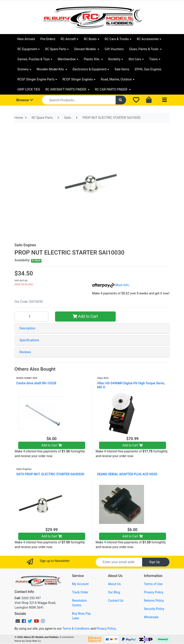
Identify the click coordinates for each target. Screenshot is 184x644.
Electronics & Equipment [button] (90, 69)
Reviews (25, 352)
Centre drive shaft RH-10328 (36, 383)
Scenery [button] (23, 69)
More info (110, 285)
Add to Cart (85, 316)
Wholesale (151, 617)
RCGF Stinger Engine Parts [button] (36, 79)
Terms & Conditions (76, 629)
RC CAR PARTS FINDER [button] (112, 89)
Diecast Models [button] (85, 49)
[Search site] (121, 100)
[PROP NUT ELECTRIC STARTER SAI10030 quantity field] (31, 316)
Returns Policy (154, 601)
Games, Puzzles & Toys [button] (34, 59)
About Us (114, 584)
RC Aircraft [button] (68, 39)
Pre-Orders (48, 39)
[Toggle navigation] (164, 100)
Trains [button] (153, 59)
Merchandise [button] (67, 59)
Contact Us (116, 601)
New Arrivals (26, 39)
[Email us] (18, 621)
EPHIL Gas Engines (148, 69)
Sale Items (122, 69)
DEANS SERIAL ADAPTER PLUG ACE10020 (127, 474)
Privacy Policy (153, 592)
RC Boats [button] (90, 39)
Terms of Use (153, 584)
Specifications (29, 340)
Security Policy (154, 609)
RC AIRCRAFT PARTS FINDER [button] (66, 89)
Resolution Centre (79, 603)
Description (28, 328)
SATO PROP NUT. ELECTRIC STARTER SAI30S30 (50, 474)
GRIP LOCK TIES (29, 89)
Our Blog (114, 592)
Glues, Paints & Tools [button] (144, 49)
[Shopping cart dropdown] (149, 100)
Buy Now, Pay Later (81, 616)
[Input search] (79, 100)
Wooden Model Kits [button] (51, 69)
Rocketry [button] (114, 59)
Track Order (80, 592)
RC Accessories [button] (148, 39)
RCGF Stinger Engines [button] (78, 79)
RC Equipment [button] (27, 49)
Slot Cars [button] (135, 59)
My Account (80, 584)
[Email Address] (119, 562)
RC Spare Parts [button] (56, 49)
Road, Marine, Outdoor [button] (116, 79)
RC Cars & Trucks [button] (117, 39)
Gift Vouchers (114, 49)
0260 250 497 (28, 598)
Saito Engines (25, 245)
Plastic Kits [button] (92, 59)
